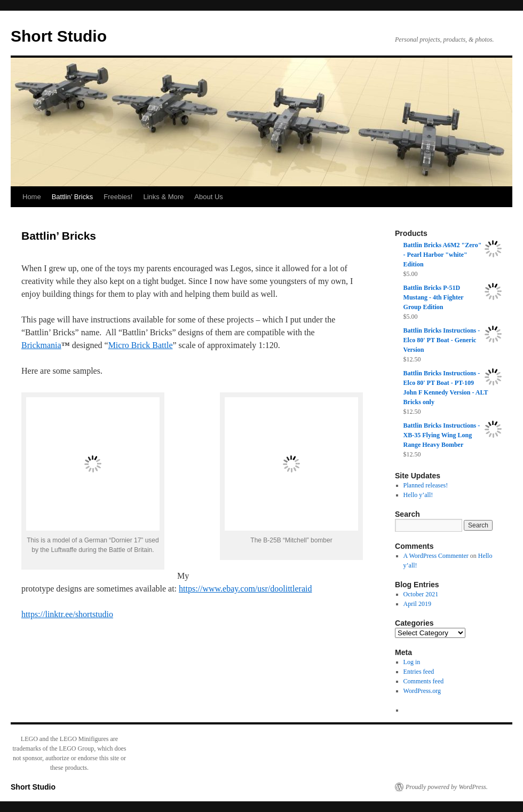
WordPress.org (422, 691)
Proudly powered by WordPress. (447, 787)
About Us (208, 197)
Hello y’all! (418, 495)
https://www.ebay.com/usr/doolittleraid (245, 589)
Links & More (163, 197)
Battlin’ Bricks (73, 197)
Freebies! (118, 197)
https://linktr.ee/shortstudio (67, 614)
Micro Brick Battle (141, 345)
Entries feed (419, 672)
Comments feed (424, 681)
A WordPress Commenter (436, 556)
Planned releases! (426, 485)
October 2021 (421, 594)
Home (32, 197)
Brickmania (41, 345)
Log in (412, 662)
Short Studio (59, 36)
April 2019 (417, 604)
